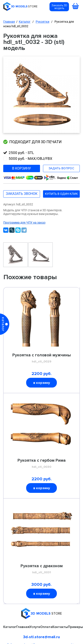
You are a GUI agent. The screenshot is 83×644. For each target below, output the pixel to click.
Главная (9, 22)
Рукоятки (42, 22)
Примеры (75, 627)
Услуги (35, 627)
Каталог (25, 22)
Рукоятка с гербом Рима (42, 464)
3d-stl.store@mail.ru (41, 637)
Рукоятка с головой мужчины (41, 358)
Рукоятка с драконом (41, 569)
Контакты (60, 627)
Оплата (46, 627)
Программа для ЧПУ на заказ (24, 223)
